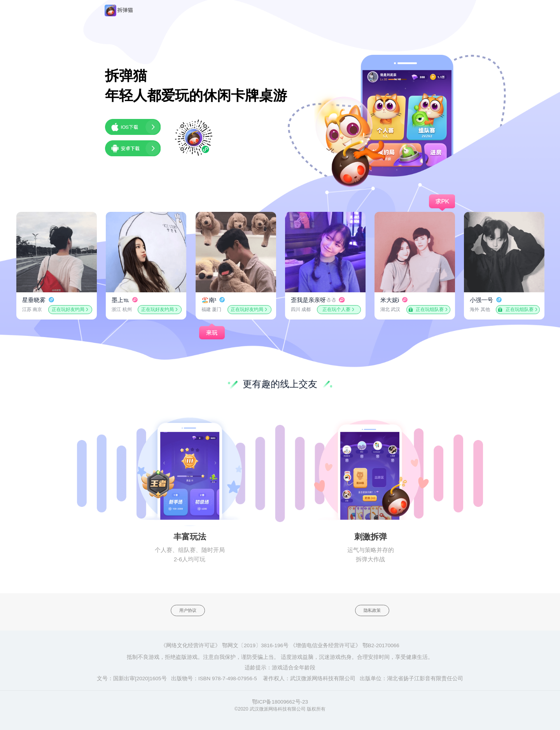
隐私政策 (372, 610)
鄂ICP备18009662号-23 (280, 702)
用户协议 (188, 610)
